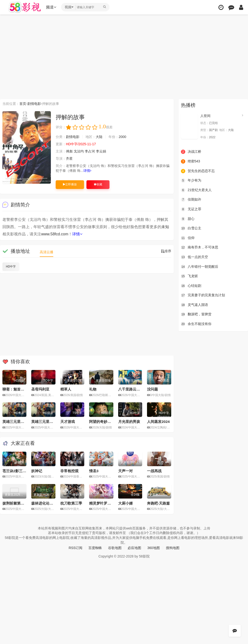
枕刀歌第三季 (71, 503)
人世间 (205, 116)
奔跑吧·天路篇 (158, 503)
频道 (51, 7)
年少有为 (191, 181)
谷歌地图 (115, 548)
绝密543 (190, 161)
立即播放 (70, 184)
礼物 (93, 389)
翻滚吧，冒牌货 (196, 314)
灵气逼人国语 (194, 305)
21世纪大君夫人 (196, 190)
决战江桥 (191, 152)
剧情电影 (34, 104)
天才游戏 (68, 422)
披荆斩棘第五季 (15, 503)
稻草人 (66, 389)
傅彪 (69, 151)
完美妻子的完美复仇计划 (203, 295)
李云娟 (101, 151)
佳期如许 (191, 200)
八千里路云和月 (131, 389)
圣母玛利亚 (40, 389)
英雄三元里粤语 (15, 422)
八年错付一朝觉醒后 (200, 267)
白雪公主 (191, 228)
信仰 (188, 238)
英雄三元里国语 (44, 422)
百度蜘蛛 (95, 548)
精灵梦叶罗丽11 (102, 503)
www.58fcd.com (55, 234)
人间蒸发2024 (158, 422)
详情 (87, 171)
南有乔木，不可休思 (200, 247)
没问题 (152, 389)
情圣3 (94, 471)
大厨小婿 (125, 503)
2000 (122, 137)
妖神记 (37, 471)
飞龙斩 (189, 276)
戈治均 (79, 151)
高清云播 (46, 252)
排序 (166, 251)
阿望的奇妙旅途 (102, 422)
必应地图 (134, 548)
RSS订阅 (75, 548)
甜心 (188, 219)
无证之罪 (191, 209)
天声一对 (125, 471)
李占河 (90, 151)
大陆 (99, 137)
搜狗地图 (173, 548)
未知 (165, 227)
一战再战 (154, 471)
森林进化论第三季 (46, 503)
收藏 (98, 184)
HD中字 (11, 267)
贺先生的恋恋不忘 (198, 171)
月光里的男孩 (129, 422)
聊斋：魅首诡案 (15, 389)
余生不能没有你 (196, 324)
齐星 (69, 159)
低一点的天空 (194, 257)
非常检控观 (69, 471)
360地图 (153, 548)
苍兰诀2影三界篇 (16, 471)
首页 (23, 104)
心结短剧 (191, 286)
